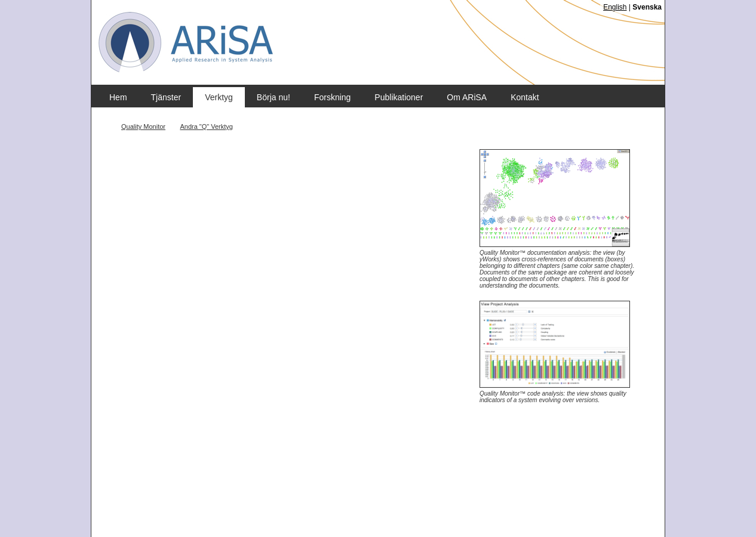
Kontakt (525, 97)
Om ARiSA (467, 97)
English (615, 7)
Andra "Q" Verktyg (206, 126)
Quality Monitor (143, 126)
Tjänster (166, 97)
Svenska (647, 7)
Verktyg (219, 97)
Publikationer (399, 97)
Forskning (332, 97)
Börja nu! (273, 97)
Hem (118, 97)
